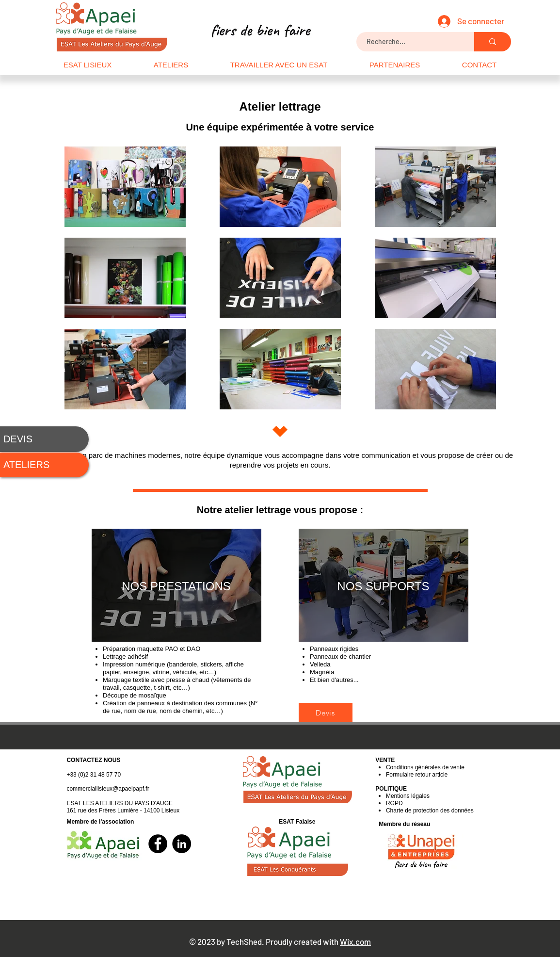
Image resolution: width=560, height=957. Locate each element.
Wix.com (355, 941)
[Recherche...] (410, 42)
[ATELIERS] (44, 465)
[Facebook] (158, 844)
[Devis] (326, 713)
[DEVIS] (44, 439)
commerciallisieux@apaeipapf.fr (108, 789)
